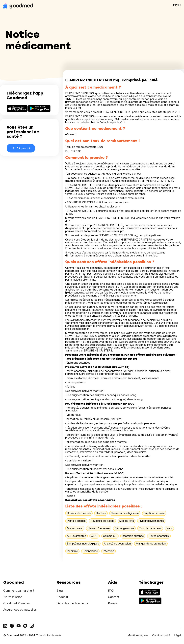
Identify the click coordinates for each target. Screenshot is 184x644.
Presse (113, 603)
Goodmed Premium (16, 603)
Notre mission (13, 597)
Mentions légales (138, 635)
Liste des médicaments (72, 603)
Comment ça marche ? (19, 591)
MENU (177, 5)
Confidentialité (161, 635)
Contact (114, 597)
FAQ (111, 591)
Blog (60, 591)
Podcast (62, 597)
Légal (177, 635)
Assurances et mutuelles (20, 610)
